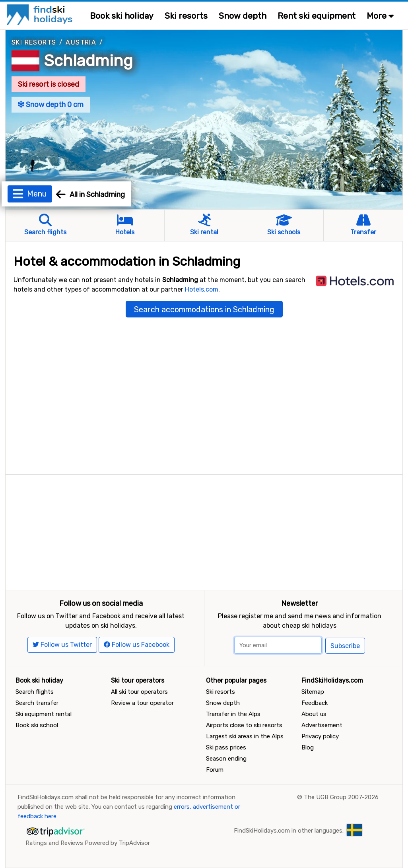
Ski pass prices (226, 747)
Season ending (226, 759)
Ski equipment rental (44, 714)
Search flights (35, 692)
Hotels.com (202, 289)
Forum (215, 770)
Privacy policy (320, 736)
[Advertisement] (204, 531)
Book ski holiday (122, 16)
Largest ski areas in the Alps (245, 736)
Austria (81, 42)
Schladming (88, 61)
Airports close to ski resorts (244, 725)
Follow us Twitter (62, 645)
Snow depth (243, 16)
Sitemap (313, 692)
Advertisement (322, 725)
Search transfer (37, 703)
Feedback (315, 703)
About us (314, 714)
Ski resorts (186, 16)
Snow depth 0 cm (51, 105)
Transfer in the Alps (233, 714)
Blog (308, 747)
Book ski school (37, 725)
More (380, 16)
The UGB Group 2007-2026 (341, 797)
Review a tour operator (142, 703)
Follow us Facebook (137, 645)
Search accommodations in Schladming (204, 309)
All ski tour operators (139, 692)
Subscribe (345, 646)
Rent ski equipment (317, 16)
